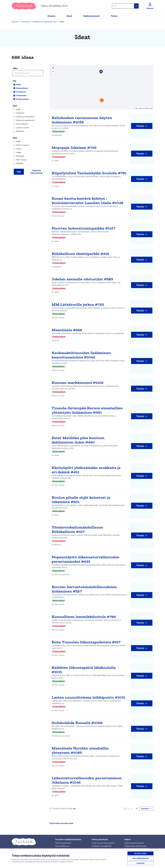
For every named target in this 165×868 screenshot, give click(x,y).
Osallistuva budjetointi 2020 (45, 22)
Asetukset (140, 863)
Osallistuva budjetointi (101, 846)
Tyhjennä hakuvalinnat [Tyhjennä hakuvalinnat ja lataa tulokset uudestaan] (36, 172)
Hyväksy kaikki (140, 853)
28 (137, 809)
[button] (100, 70)
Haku (15, 68)
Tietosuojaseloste (63, 843)
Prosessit (25, 22)
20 (75, 809)
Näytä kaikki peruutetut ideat (61, 823)
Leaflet (139, 109)
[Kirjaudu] (150, 6)
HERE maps (149, 109)
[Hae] (125, 6)
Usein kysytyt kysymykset (103, 843)
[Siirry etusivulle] (40, 6)
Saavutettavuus (62, 846)
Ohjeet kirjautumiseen (134, 843)
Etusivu (15, 22)
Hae (19, 172)
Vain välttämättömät (140, 858)
